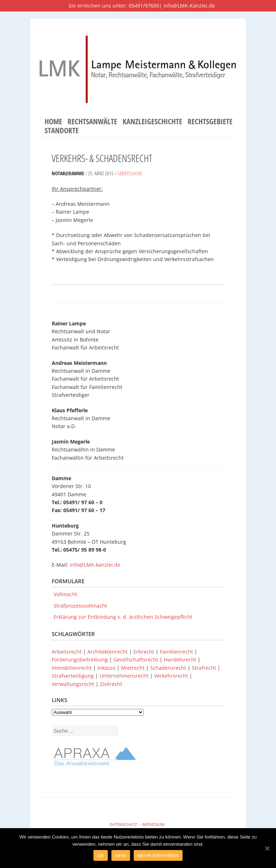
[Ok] (267, 848)
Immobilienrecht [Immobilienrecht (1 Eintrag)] (72, 668)
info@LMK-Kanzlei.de (189, 6)
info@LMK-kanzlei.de (95, 565)
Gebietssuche (130, 173)
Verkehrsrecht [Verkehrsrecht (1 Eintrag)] (172, 676)
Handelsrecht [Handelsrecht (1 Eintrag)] (181, 660)
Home (53, 122)
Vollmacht (65, 594)
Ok (100, 856)
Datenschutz (123, 824)
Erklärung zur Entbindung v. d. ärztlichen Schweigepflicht (123, 617)
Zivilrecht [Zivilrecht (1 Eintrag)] (111, 684)
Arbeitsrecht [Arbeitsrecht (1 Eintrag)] (67, 652)
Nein (121, 856)
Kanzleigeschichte (152, 122)
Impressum (153, 824)
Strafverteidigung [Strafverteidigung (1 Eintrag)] (73, 676)
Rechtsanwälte (92, 122)
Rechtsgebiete (210, 122)
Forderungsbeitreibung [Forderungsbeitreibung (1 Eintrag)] (80, 660)
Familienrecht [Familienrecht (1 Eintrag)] (177, 652)
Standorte (62, 131)
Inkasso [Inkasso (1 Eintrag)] (107, 668)
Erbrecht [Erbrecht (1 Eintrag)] (144, 652)
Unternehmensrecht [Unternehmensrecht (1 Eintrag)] (125, 676)
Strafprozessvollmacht (80, 606)
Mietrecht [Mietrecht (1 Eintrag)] (134, 668)
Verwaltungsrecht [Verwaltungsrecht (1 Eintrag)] (74, 684)
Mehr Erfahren (158, 856)
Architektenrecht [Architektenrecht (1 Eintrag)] (108, 652)
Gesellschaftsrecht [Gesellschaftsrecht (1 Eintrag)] (137, 660)
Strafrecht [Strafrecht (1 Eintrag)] (205, 668)
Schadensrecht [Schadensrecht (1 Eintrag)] (169, 668)
